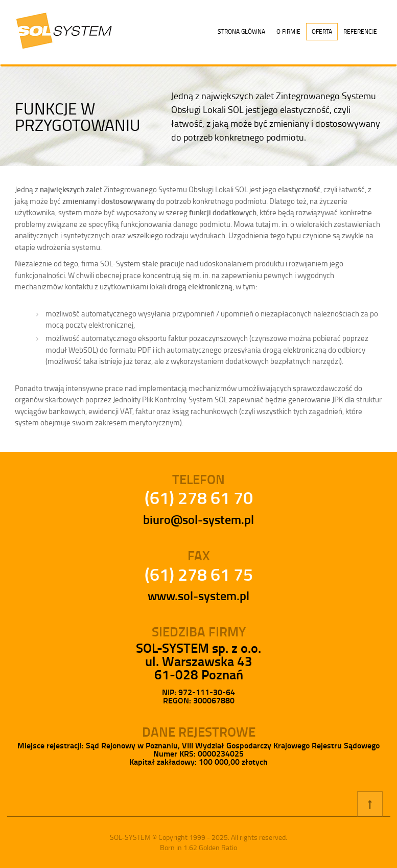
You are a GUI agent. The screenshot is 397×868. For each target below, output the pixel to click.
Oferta (322, 31)
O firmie (288, 31)
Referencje (360, 31)
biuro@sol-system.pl (198, 519)
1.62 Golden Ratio (210, 847)
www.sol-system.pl (198, 596)
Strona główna (241, 31)
